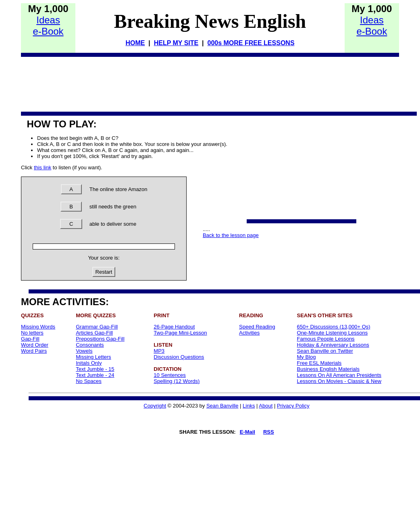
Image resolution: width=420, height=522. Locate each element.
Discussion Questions (179, 357)
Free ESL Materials (319, 363)
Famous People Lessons (326, 339)
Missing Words (38, 327)
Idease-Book (48, 26)
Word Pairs (34, 351)
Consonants (90, 345)
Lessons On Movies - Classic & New (339, 381)
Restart (104, 272)
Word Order (35, 345)
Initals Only (89, 363)
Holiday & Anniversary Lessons (333, 345)
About (266, 406)
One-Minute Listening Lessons (333, 333)
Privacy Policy (293, 406)
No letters (32, 333)
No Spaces (89, 381)
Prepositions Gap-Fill (100, 339)
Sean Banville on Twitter (325, 351)
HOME (135, 43)
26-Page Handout (174, 327)
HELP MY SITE (176, 43)
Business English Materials (328, 369)
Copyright (155, 406)
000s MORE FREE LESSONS (251, 43)
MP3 (159, 351)
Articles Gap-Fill (94, 333)
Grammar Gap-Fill (97, 327)
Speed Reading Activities (257, 330)
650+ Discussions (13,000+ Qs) (334, 327)
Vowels (84, 351)
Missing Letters (93, 357)
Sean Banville (222, 406)
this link (43, 167)
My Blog (307, 357)
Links (249, 406)
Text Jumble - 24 (95, 375)
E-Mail (247, 432)
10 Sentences (170, 375)
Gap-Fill (30, 339)
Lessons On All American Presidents (339, 375)
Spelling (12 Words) (177, 381)
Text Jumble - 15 (95, 369)
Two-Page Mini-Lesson (180, 333)
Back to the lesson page (231, 235)
